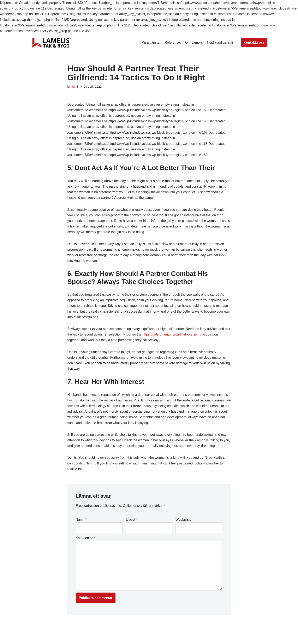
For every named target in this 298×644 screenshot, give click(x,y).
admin (75, 87)
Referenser (173, 42)
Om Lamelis (194, 42)
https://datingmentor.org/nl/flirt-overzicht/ (172, 334)
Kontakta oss (254, 42)
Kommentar (85, 538)
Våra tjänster (151, 42)
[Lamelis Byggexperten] (52, 43)
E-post (132, 520)
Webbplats (183, 520)
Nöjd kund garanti (220, 42)
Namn (81, 520)
